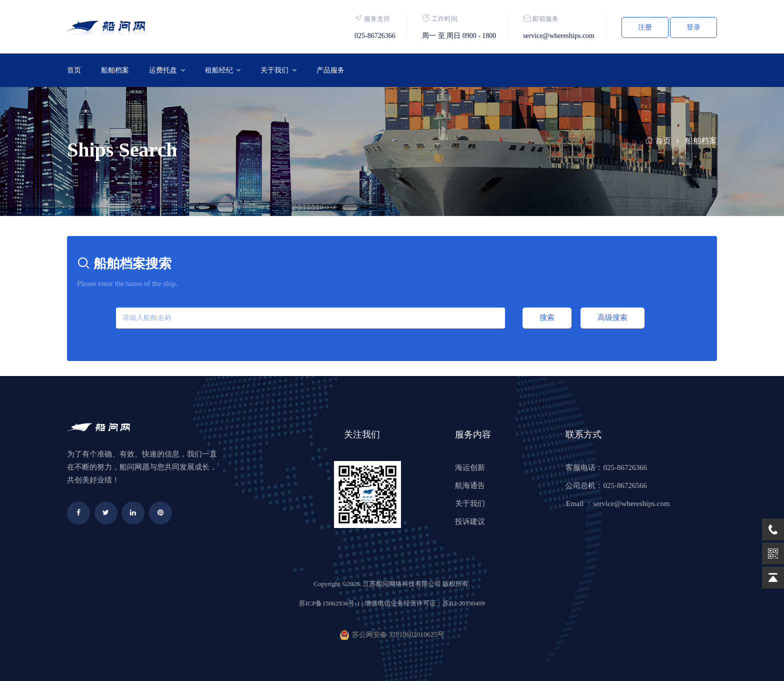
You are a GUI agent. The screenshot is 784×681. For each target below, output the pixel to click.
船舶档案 (115, 70)
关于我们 (274, 70)
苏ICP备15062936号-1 (329, 603)
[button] (167, 70)
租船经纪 (219, 70)
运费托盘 (163, 70)
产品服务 (330, 70)
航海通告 (470, 485)
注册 (645, 27)
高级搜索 (612, 317)
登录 (693, 27)
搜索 (547, 317)
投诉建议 (470, 521)
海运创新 (470, 467)
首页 (74, 70)
